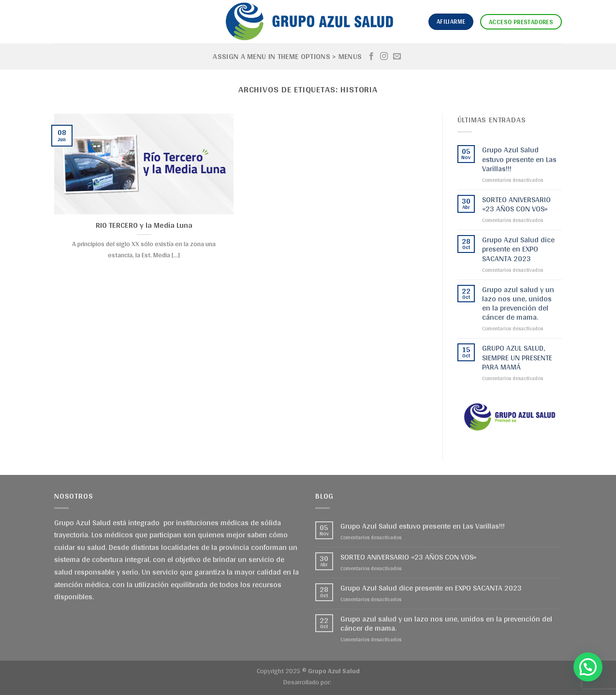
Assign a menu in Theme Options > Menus (287, 56)
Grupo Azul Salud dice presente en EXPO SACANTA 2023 (518, 249)
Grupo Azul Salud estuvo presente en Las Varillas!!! (519, 159)
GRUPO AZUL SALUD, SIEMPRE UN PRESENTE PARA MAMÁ (517, 357)
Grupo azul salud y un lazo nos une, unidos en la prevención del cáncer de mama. (518, 303)
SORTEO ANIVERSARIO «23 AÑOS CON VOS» (516, 204)
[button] (588, 667)
